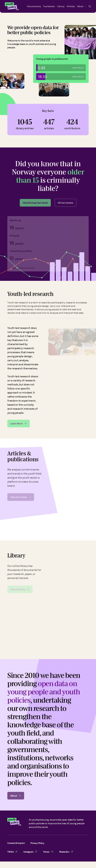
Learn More (19, 426)
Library (61, 6)
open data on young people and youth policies (44, 694)
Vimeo (48, 852)
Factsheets (49, 6)
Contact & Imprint (16, 843)
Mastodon (66, 852)
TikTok (12, 852)
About (80, 6)
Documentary (34, 6)
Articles (71, 6)
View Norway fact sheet (35, 205)
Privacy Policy (37, 843)
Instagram (30, 852)
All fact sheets (66, 205)
